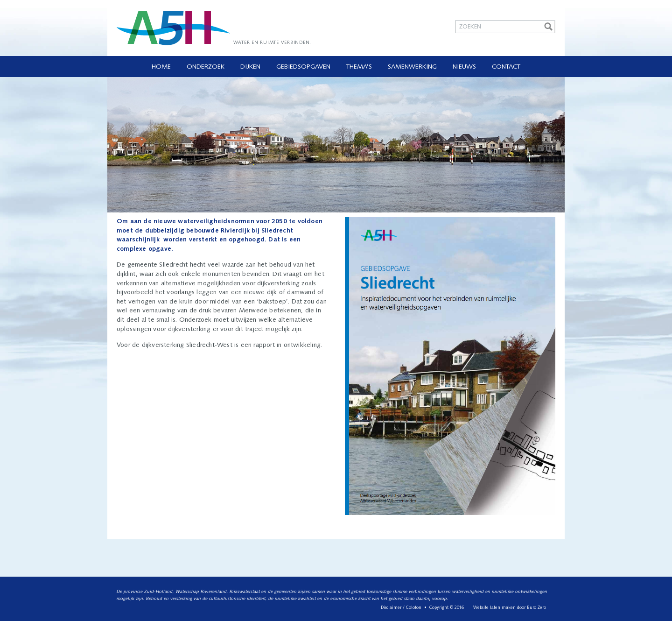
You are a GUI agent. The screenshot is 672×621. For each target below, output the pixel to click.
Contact (506, 67)
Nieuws (464, 67)
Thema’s (359, 67)
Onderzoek (206, 67)
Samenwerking (412, 67)
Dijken (250, 67)
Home (161, 67)
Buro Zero (536, 608)
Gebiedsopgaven (303, 67)
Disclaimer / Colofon (401, 608)
